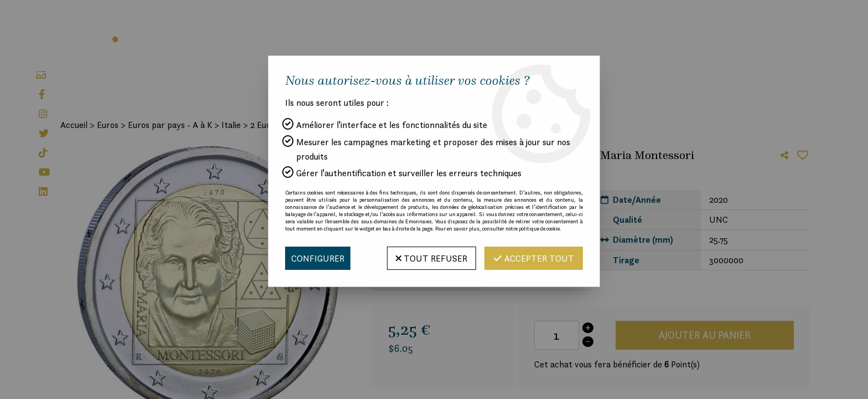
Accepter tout (534, 258)
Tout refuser (432, 258)
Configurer (318, 258)
